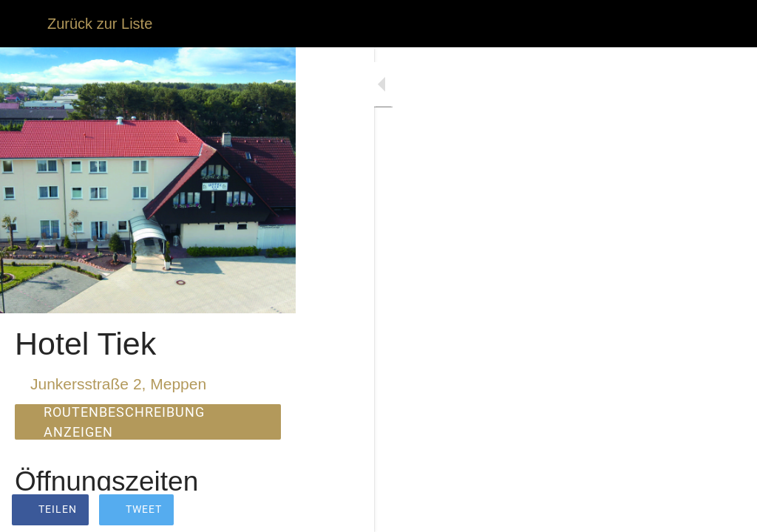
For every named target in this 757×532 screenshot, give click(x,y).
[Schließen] (24, 24)
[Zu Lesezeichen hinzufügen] (727, 511)
